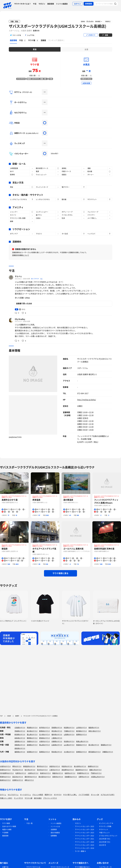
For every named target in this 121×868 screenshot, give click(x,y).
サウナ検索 (6, 823)
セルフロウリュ (13, 795)
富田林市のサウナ (82, 770)
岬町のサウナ (29, 780)
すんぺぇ (18, 276)
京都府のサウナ (32, 741)
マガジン (42, 4)
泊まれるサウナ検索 (9, 826)
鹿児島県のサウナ (95, 752)
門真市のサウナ (96, 773)
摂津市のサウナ (5, 777)
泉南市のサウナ (58, 777)
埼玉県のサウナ (57, 731)
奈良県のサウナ (69, 741)
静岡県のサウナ (32, 738)
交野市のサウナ (84, 777)
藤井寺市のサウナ (31, 777)
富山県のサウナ (32, 734)
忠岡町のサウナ (18, 780)
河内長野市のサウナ (7, 773)
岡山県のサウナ (45, 745)
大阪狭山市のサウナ (98, 777)
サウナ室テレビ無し (70, 795)
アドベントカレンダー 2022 (84, 836)
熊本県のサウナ (57, 752)
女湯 (86, 49)
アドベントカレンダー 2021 (84, 839)
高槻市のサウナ (93, 766)
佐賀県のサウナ (32, 752)
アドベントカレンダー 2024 (84, 829)
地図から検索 (7, 829)
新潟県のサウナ (20, 734)
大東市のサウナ (33, 773)
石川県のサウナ (45, 734)
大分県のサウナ (69, 752)
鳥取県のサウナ (20, 745)
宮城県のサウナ (57, 727)
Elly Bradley (20, 319)
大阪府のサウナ (45, 741)
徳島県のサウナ (82, 745)
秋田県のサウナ (69, 727)
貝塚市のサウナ (5, 770)
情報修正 (108, 22)
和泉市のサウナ (45, 773)
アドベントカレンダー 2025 (84, 826)
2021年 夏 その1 (105, 839)
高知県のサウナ (20, 748)
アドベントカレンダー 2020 (84, 842)
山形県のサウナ (82, 727)
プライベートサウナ (50, 798)
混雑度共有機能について (21, 255)
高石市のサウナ (18, 777)
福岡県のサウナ (20, 752)
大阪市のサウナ (5, 766)
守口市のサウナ (18, 770)
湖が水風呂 (38, 798)
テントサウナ (18, 798)
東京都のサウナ (82, 731)
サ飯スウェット (104, 832)
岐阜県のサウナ (20, 738)
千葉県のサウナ (69, 731)
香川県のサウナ (94, 745)
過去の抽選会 (55, 832)
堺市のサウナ (17, 766)
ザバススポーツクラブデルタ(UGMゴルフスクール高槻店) (58, 26)
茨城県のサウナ (20, 731)
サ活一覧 (29, 823)
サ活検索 (5, 832)
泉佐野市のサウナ (68, 770)
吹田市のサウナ (67, 766)
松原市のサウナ (21, 773)
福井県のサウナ (57, 734)
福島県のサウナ (94, 727)
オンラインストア (105, 823)
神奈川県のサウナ (95, 731)
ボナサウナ (58, 795)
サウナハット (104, 829)
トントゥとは (55, 826)
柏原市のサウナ (70, 773)
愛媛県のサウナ (106, 745)
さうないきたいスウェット (108, 836)
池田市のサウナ (55, 766)
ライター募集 (79, 851)
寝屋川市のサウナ (95, 770)
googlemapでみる (15, 437)
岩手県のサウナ (45, 727)
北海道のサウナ (20, 727)
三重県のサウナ (57, 738)
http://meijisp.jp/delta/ (87, 400)
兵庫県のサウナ (57, 741)
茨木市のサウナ (42, 770)
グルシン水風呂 (38, 795)
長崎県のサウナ (45, 752)
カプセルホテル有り (108, 795)
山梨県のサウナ (69, 734)
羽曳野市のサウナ (83, 773)
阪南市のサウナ (5, 780)
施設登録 (51, 4)
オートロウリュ (25, 795)
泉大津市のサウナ (80, 766)
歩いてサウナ (35, 279)
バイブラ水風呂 (84, 795)
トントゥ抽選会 (62, 4)
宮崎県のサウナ (82, 752)
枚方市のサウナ (30, 770)
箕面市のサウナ (58, 773)
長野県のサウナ (82, 734)
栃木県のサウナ (32, 731)
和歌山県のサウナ (82, 741)
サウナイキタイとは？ (23, 4)
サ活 (35, 4)
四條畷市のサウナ (71, 777)
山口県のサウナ (69, 745)
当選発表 (54, 829)
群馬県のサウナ (45, 731)
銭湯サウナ (49, 795)
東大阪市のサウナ (45, 777)
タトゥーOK (95, 795)
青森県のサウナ (32, 727)
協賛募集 (54, 836)
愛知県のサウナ (45, 738)
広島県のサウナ (57, 745)
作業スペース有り (6, 798)
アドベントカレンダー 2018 (84, 848)
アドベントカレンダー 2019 (84, 845)
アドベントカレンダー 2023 (84, 832)
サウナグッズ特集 (105, 826)
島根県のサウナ (32, 745)
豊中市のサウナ (42, 766)
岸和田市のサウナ (29, 766)
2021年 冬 (102, 845)
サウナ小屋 (28, 798)
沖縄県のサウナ (108, 752)
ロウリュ (3, 795)
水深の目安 (86, 83)
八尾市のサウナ (55, 770)
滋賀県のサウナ (20, 741)
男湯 (35, 49)
